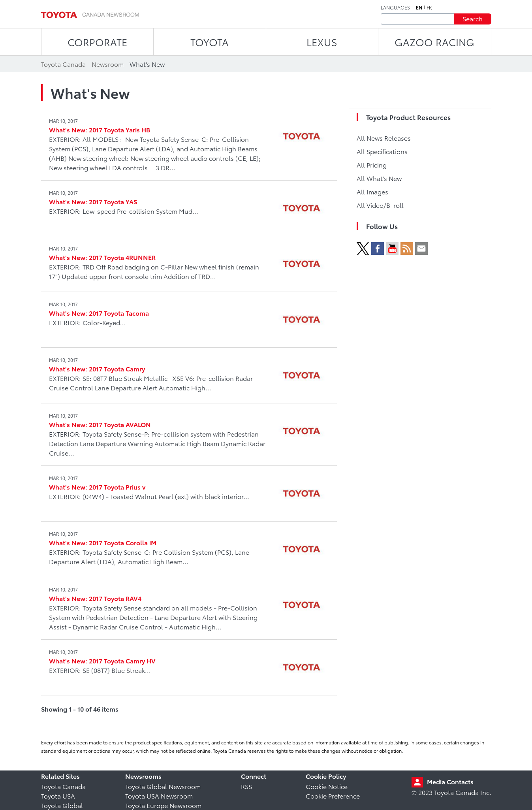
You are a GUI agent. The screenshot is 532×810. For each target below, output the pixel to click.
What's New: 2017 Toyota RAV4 (95, 598)
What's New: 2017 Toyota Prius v (97, 487)
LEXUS (322, 42)
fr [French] (429, 8)
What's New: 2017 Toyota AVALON (100, 424)
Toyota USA (58, 796)
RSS (246, 786)
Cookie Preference (333, 796)
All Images (372, 191)
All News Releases (384, 138)
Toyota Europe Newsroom (163, 805)
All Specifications (382, 151)
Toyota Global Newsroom (163, 786)
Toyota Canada (63, 786)
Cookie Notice (327, 786)
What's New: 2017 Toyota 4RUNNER (102, 257)
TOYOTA (210, 42)
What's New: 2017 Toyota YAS (93, 201)
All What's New (379, 178)
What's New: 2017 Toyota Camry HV (102, 660)
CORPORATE (97, 42)
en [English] (419, 8)
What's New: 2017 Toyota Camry (97, 368)
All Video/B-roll (380, 205)
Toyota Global (62, 805)
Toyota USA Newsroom (159, 796)
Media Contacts (450, 781)
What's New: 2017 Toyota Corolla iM (103, 542)
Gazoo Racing (434, 42)
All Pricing (372, 165)
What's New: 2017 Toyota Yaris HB (100, 129)
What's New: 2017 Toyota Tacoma (99, 313)
